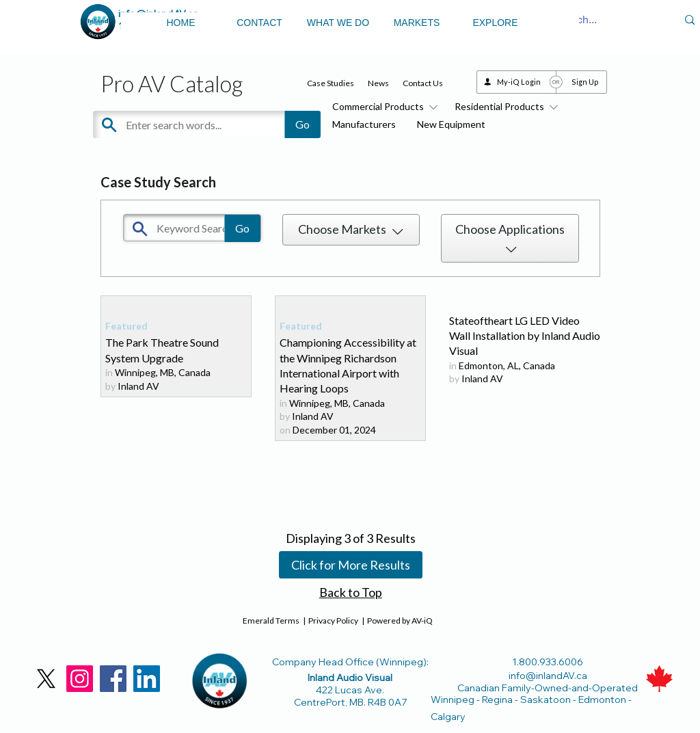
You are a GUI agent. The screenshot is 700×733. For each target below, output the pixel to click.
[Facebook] (113, 679)
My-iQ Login (519, 82)
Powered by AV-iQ (400, 621)
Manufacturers (364, 124)
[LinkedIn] (147, 679)
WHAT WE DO (338, 23)
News (378, 83)
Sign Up (585, 82)
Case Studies (331, 83)
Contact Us (423, 83)
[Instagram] (80, 679)
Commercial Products (383, 106)
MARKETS (417, 23)
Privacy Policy (333, 621)
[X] (46, 679)
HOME (181, 23)
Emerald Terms (271, 621)
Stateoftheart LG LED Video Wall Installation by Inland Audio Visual (525, 336)
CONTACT (259, 23)
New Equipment (451, 124)
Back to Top (351, 592)
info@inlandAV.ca (548, 676)
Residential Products (504, 106)
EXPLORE (495, 23)
